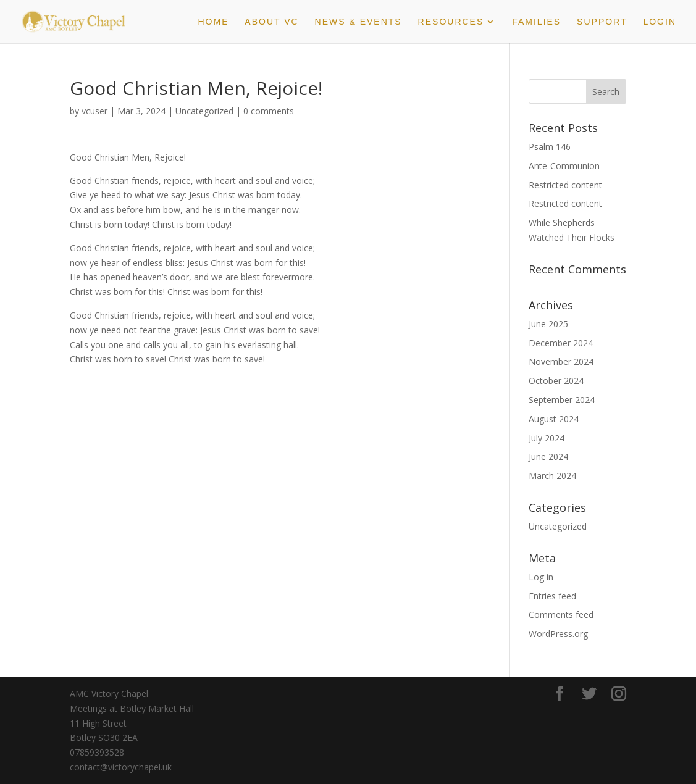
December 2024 (561, 343)
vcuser (94, 111)
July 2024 (547, 438)
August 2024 (554, 419)
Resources (451, 22)
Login (660, 22)
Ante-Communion (564, 166)
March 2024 (552, 476)
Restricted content (565, 185)
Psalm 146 (550, 147)
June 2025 (548, 324)
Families (536, 22)
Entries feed (552, 596)
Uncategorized (204, 111)
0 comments (269, 111)
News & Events (358, 22)
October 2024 (556, 381)
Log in (541, 577)
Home (213, 22)
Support (602, 22)
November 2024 (561, 361)
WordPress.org (558, 634)
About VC (271, 22)
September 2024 (562, 400)
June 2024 (548, 457)
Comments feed (561, 615)
